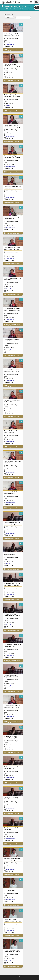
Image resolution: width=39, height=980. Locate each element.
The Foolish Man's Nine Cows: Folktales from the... (13, 462)
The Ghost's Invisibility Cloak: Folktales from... (12, 829)
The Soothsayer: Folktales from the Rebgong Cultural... (12, 34)
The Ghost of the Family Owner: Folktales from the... (12, 798)
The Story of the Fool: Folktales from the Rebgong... (12, 615)
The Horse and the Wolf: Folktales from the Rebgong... (12, 126)
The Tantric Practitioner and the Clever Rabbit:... (12, 401)
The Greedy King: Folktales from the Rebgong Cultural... (12, 370)
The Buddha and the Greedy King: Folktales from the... (12, 248)
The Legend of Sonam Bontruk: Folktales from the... (12, 920)
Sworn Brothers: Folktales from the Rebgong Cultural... (12, 737)
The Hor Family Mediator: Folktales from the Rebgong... (12, 951)
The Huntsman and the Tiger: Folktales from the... (12, 768)
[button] (36, 2)
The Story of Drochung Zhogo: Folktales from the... (12, 676)
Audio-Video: (7, 9)
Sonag (8, 44)
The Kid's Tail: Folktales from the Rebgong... (12, 279)
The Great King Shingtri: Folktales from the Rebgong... (12, 157)
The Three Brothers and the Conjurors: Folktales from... (12, 309)
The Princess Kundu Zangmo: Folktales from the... (12, 218)
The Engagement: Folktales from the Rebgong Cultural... (12, 706)
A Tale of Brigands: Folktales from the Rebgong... (12, 859)
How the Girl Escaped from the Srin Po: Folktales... (13, 432)
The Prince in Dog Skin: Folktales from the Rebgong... (12, 96)
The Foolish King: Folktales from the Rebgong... (12, 340)
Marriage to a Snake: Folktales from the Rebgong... (13, 493)
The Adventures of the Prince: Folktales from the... (12, 645)
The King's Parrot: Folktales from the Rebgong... (12, 523)
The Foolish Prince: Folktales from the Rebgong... (12, 554)
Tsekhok (12, 44)
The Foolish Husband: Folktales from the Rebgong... (12, 65)
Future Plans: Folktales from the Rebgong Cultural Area (12, 584)
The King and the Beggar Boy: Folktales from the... (13, 187)
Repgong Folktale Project (13, 50)
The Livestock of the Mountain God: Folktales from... (13, 890)
